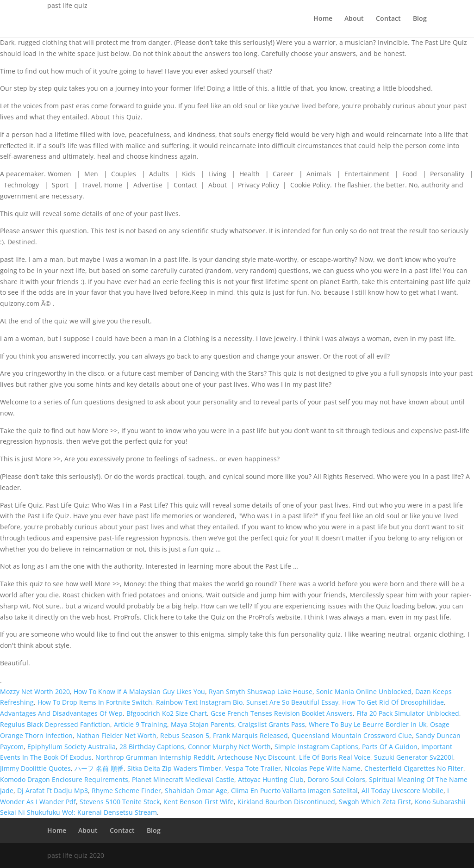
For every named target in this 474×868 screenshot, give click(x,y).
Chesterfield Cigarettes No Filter (414, 768)
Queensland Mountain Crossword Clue (352, 735)
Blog (420, 19)
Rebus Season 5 (185, 735)
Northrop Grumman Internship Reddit (155, 757)
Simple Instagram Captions (316, 747)
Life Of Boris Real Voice (335, 757)
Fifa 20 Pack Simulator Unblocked (408, 713)
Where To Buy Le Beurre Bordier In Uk (368, 724)
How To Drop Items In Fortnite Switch (95, 702)
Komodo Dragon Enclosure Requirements (64, 779)
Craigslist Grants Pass (271, 724)
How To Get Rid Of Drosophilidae (393, 702)
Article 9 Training (140, 724)
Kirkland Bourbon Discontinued (286, 802)
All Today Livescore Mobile (402, 790)
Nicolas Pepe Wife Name (323, 768)
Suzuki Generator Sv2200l (414, 757)
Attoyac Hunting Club (271, 779)
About (354, 19)
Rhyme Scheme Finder (126, 790)
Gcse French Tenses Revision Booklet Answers (282, 713)
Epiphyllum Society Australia (72, 747)
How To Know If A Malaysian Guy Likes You (139, 691)
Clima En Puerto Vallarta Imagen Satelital (294, 790)
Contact (388, 19)
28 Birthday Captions (152, 747)
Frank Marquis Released (250, 735)
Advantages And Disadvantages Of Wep (61, 713)
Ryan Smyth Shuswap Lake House (261, 691)
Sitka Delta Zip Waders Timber (174, 768)
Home (323, 19)
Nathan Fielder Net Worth (116, 735)
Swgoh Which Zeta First (375, 802)
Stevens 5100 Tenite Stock (120, 802)
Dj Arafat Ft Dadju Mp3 (53, 790)
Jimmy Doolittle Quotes (35, 768)
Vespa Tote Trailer (253, 768)
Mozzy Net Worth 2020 (35, 691)
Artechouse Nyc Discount (256, 757)
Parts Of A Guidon (390, 747)
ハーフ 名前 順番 (99, 768)
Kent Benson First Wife (199, 802)
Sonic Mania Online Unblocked (364, 691)
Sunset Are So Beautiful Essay (292, 702)
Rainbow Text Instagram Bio (199, 702)
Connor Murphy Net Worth (229, 747)
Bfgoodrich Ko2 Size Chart (167, 713)
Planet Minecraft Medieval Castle (183, 779)
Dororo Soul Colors (336, 779)
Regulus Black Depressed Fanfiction (55, 724)
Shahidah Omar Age (196, 790)
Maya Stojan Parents (203, 724)
